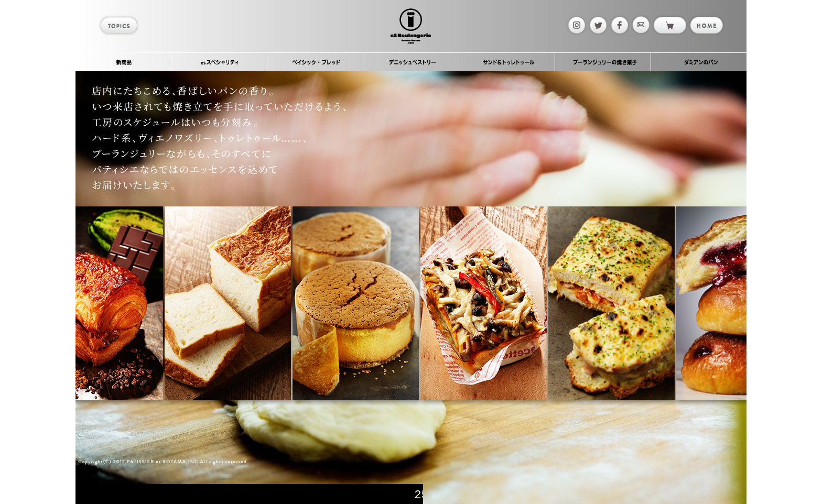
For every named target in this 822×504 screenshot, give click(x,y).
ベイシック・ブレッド (315, 62)
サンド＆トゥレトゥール (507, 62)
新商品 (123, 62)
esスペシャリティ (219, 62)
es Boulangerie (410, 26)
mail (640, 25)
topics (120, 25)
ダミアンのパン (699, 62)
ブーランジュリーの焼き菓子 (603, 62)
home (706, 25)
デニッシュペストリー (411, 62)
